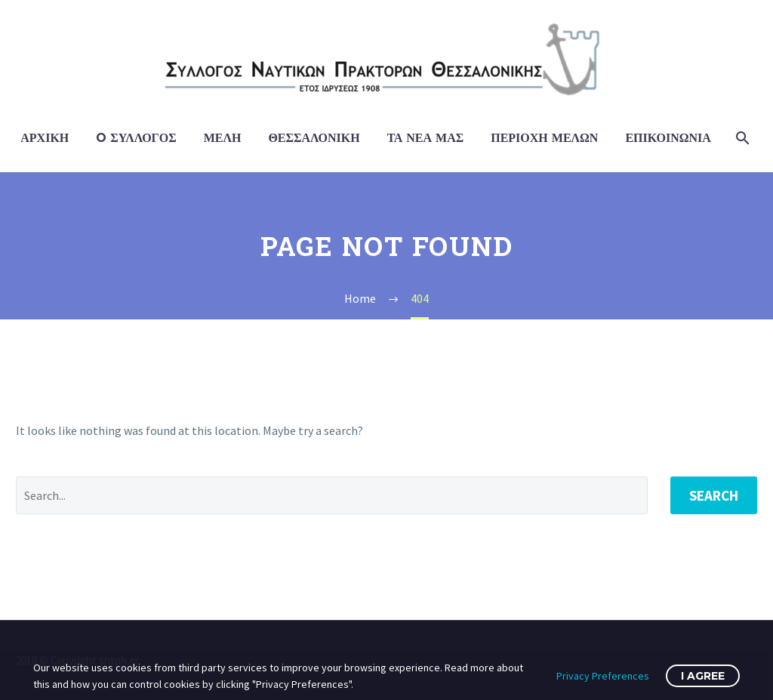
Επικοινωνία (668, 138)
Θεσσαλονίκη (314, 138)
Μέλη (223, 138)
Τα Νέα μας (426, 138)
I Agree (703, 676)
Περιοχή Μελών (544, 138)
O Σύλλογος (136, 138)
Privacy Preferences (603, 676)
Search (714, 495)
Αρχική (45, 138)
